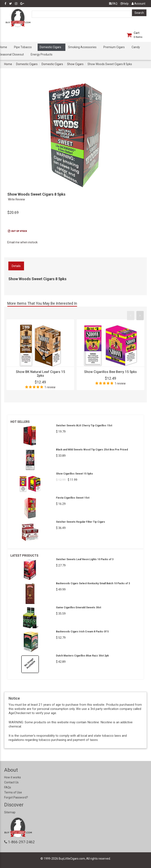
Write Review (16, 199)
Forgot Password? (16, 797)
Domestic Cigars (50, 47)
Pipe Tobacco (23, 47)
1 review (50, 387)
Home (8, 64)
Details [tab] (16, 266)
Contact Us (11, 782)
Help (124, 4)
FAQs (8, 787)
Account (138, 4)
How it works (13, 777)
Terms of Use (13, 792)
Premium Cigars (114, 47)
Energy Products (42, 54)
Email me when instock (22, 242)
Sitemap (10, 812)
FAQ (113, 4)
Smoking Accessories (82, 47)
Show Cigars (75, 64)
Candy (136, 47)
